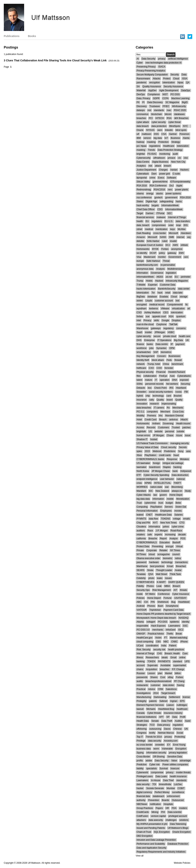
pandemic (142, 83)
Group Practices (145, 808)
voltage (177, 519)
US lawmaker (143, 463)
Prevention (154, 800)
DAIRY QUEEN (176, 582)
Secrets (183, 447)
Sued (188, 721)
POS (183, 539)
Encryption (181, 749)
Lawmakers (174, 626)
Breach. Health (172, 654)
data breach (143, 126)
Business (175, 138)
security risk (159, 650)
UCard (140, 646)
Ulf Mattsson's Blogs (178, 828)
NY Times (175, 550)
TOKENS (166, 519)
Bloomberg (177, 487)
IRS (171, 388)
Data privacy (164, 725)
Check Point (160, 388)
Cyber (140, 63)
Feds (169, 360)
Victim (158, 638)
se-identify (142, 253)
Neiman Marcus (166, 733)
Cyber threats (154, 713)
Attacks (157, 79)
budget (169, 503)
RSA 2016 (142, 186)
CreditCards (143, 812)
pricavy (168, 737)
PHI (163, 812)
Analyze (174, 539)
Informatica (154, 527)
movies (178, 511)
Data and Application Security (151, 848)
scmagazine (164, 554)
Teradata (141, 574)
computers (152, 412)
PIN (153, 602)
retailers (141, 535)
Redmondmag (144, 190)
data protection (159, 126)
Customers (164, 427)
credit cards (165, 455)
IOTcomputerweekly (180, 182)
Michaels (151, 709)
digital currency (144, 792)
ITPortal (160, 213)
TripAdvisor (155, 610)
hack (160, 293)
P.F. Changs (178, 669)
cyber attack (143, 122)
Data (184, 75)
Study (188, 491)
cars (186, 257)
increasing (170, 535)
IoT (166, 138)
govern (163, 495)
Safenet (163, 701)
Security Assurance (173, 86)
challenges (171, 820)
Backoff (176, 542)
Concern (161, 356)
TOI (154, 784)
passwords (142, 677)
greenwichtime (160, 182)
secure (157, 336)
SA (138, 86)
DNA (175, 380)
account (141, 665)
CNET (149, 515)
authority (141, 800)
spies (139, 451)
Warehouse (142, 328)
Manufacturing (144, 697)
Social (180, 733)
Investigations (144, 693)
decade (182, 535)
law (155, 495)
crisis (139, 483)
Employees (166, 511)
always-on (177, 491)
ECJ (168, 245)
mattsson (147, 134)
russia (178, 392)
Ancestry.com (171, 741)
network (141, 364)
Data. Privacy (143, 98)
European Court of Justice (150, 245)
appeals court (159, 316)
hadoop (140, 142)
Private (140, 550)
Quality (160, 400)
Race (150, 531)
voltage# (151, 622)
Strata (150, 570)
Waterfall (141, 90)
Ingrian (174, 701)
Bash (160, 606)
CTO (182, 523)
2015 (147, 451)
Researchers (152, 657)
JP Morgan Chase (161, 471)
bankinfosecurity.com (147, 265)
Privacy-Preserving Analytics (151, 71)
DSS (156, 134)
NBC (166, 642)
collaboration (150, 376)
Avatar (178, 570)
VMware (165, 309)
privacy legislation (178, 753)
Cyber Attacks (144, 495)
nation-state (156, 487)
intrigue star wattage (173, 463)
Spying (140, 753)
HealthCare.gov (144, 638)
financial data (143, 796)
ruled (165, 241)
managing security (180, 443)
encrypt (170, 546)
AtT (175, 590)
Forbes (165, 249)
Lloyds (149, 301)
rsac (169, 110)
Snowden (142, 392)
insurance (142, 400)
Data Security (149, 59)
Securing (185, 384)
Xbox (139, 455)
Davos (167, 729)
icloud (152, 554)
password (141, 562)
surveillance (178, 792)
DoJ (171, 186)
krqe (179, 225)
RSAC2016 (159, 190)
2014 (156, 693)
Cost (163, 677)
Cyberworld (142, 772)
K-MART (161, 582)
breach (167, 166)
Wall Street (162, 574)
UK (187, 340)
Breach (163, 420)
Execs (161, 178)
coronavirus (142, 114)
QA (188, 83)
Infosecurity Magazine (177, 281)
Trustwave (155, 106)
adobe (149, 761)
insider (148, 332)
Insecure (175, 768)
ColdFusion (142, 816)
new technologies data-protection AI (163, 63)
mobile (170, 499)
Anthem (156, 424)
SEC (170, 213)
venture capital (158, 816)
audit (175, 154)
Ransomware (143, 79)
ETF (139, 475)
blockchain (157, 114)
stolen (140, 301)
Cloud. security (169, 447)
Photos (150, 586)
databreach (158, 796)
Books (32, 36)
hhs (160, 416)
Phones (151, 606)
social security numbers (161, 392)
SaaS (139, 332)
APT (161, 717)
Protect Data (143, 546)
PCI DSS (175, 94)
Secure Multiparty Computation (152, 75)
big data (158, 138)
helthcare (141, 368)
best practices (157, 566)
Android (140, 606)
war (167, 487)
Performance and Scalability (151, 844)
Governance (157, 273)
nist (149, 110)
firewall (178, 360)
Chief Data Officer (146, 209)
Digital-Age (151, 201)
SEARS (140, 570)
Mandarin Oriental (174, 416)
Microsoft (173, 233)
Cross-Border (143, 757)
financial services (145, 217)
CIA (146, 602)
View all (140, 856)
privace (171, 158)
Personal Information (147, 511)
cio (179, 158)
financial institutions (146, 717)
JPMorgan (160, 332)
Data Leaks (161, 776)
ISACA (162, 67)
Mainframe (142, 566)
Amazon (141, 237)
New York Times (168, 523)
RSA (169, 118)
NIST (165, 94)
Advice (152, 689)
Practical (141, 689)
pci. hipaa (141, 146)
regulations (155, 146)
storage (184, 297)
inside (140, 594)
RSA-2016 (185, 198)
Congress (141, 733)
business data (144, 749)
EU (147, 221)
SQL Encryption (162, 832)
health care (185, 336)
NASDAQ (183, 618)
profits (140, 761)
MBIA (167, 586)
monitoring (165, 154)
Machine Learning (180, 98)
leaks (160, 578)
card (169, 396)
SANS (163, 237)
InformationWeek (170, 205)
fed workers (172, 384)
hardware (154, 562)
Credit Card (150, 420)
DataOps (186, 90)
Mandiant (141, 491)
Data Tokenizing (178, 824)
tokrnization (177, 312)
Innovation (142, 404)
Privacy (147, 320)
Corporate (152, 550)
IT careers (159, 408)
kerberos (154, 309)
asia (188, 451)
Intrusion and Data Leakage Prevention (156, 840)
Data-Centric (143, 162)
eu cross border (144, 745)
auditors (141, 531)
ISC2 (181, 630)
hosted (154, 439)
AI (138, 59)
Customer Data (168, 285)
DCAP (153, 253)
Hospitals (168, 804)
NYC (185, 126)
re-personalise (168, 265)
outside (180, 431)
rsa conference (144, 198)
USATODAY (180, 598)
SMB (171, 237)
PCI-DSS (163, 622)
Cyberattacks (184, 376)
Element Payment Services (150, 705)
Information (142, 273)
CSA (164, 134)
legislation (171, 273)
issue (188, 435)
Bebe (178, 503)
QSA (151, 574)
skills (156, 320)
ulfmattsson (159, 158)
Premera (152, 416)
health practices (176, 650)
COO (159, 368)
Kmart (170, 566)
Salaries (179, 515)
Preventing (157, 546)
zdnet (139, 229)
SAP (156, 352)
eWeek (184, 245)
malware (161, 217)
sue (148, 316)
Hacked (159, 281)
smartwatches (144, 352)
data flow (153, 519)
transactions (181, 562)
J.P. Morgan (162, 531)
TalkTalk (173, 324)
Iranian (174, 170)
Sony (181, 451)
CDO (160, 209)
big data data (143, 499)
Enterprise (150, 340)
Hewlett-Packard (177, 372)
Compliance (154, 94)
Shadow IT (142, 439)
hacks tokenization (146, 289)
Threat (166, 261)
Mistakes (184, 459)
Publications (12, 36)
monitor (162, 257)
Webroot (157, 451)
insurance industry (173, 713)
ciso (186, 158)
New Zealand (162, 491)
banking (141, 661)
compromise (157, 772)
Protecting (180, 737)
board (170, 400)
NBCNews (142, 804)
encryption (154, 83)
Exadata (164, 297)
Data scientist (175, 812)
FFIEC (166, 106)
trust (161, 503)
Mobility (140, 416)
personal (170, 431)
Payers (159, 808)
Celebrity (141, 578)
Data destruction (180, 475)
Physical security (145, 372)
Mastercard (149, 257)
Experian (153, 285)
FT (166, 638)
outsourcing (155, 729)
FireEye (163, 376)
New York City (178, 162)
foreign (157, 463)
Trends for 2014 (154, 737)
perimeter (186, 277)
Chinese (178, 729)
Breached (181, 566)
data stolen (169, 685)
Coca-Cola (178, 412)
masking (151, 142)
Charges (163, 170)
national (181, 479)
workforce (142, 348)
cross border (160, 233)
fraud (176, 455)
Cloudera (141, 527)
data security (155, 741)
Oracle (140, 130)
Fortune (167, 598)
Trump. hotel (154, 364)
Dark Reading (144, 233)
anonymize (177, 249)
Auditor (178, 721)
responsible (142, 626)
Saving (180, 685)
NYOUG (150, 130)
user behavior (167, 479)
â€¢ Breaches (181, 118)
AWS (175, 245)
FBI (186, 392)
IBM (139, 138)
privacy (162, 59)
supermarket (180, 665)
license (186, 697)
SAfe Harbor (153, 241)
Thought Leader (164, 570)
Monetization (183, 499)
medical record (157, 305)
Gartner (173, 134)
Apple (179, 186)
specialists (151, 768)
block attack (158, 360)
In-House (156, 780)
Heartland (181, 388)
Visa (139, 257)
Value (174, 761)
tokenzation (183, 146)
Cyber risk (155, 765)
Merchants (178, 408)
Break (179, 634)
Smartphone (172, 606)
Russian (141, 673)
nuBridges (182, 705)
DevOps (141, 94)
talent (139, 380)
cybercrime (150, 503)
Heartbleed (184, 602)
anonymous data (145, 269)
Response (172, 459)
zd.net (169, 277)
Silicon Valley (143, 182)
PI (143, 102)
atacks (160, 194)
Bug (173, 602)
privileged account (178, 816)
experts (158, 535)
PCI (151, 118)
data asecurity (156, 820)
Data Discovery (155, 102)
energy (150, 194)
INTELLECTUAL (162, 483)
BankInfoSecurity (167, 289)
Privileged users (145, 776)
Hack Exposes (158, 626)
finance (140, 344)
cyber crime (178, 527)
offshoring (142, 729)
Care (185, 654)
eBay (170, 677)
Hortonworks (143, 249)
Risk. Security (144, 650)
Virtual (179, 546)
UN (186, 729)
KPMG (148, 483)
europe (140, 261)
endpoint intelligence (147, 479)
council (176, 554)
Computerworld (175, 305)
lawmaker (141, 467)
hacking (177, 467)
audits (140, 681)
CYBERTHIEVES (145, 582)
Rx (168, 408)
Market (169, 673)
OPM (172, 348)
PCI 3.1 (140, 412)
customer (155, 685)
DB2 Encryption (144, 836)
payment (180, 344)
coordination (152, 646)
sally (152, 400)
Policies (140, 598)
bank (175, 471)
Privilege (141, 741)
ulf (138, 134)
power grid (165, 174)
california (141, 539)
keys (173, 229)
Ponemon (184, 134)
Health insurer (183, 424)
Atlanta (140, 622)
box (150, 388)
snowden (160, 745)
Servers (169, 507)
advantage (185, 761)
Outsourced (178, 800)
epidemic (175, 622)
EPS (182, 701)
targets (155, 205)
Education (165, 542)
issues (168, 578)
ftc (187, 305)
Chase (170, 435)
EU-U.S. (169, 221)
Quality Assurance (152, 86)
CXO (151, 368)
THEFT (177, 483)
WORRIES (142, 487)
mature (149, 380)
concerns (181, 328)
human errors (143, 435)
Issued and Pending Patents (151, 828)
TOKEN (151, 661)
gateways (156, 328)
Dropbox (176, 320)
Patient (173, 646)
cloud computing (145, 642)
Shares (154, 677)
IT (156, 380)
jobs (151, 348)
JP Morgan (158, 435)
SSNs (140, 384)
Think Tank (175, 574)
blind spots (181, 130)
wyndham (141, 309)
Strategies (142, 725)
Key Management (145, 356)
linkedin (169, 130)
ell (189, 309)
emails (186, 519)
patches (186, 427)
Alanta (186, 138)
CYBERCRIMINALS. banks (150, 459)
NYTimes (141, 554)
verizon (147, 138)
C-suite (176, 174)
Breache (153, 539)
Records (151, 427)
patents (153, 701)
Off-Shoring (159, 757)
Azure (179, 435)
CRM (160, 689)
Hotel (139, 420)
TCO (152, 725)
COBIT (181, 788)
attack (158, 166)
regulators (157, 221)
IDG (186, 225)
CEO (166, 312)
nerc (170, 190)
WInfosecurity (179, 106)
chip (148, 396)
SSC (185, 626)
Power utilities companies (175, 765)
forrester (169, 368)
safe (150, 535)
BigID (185, 102)
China (166, 364)
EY (169, 745)
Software (171, 178)
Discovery (142, 106)
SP (168, 717)
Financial (161, 372)
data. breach (143, 225)
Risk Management (162, 590)
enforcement (173, 796)
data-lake (178, 293)
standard (177, 661)
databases (179, 114)
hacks (179, 201)
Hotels (149, 281)
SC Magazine (172, 102)
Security (175, 75)
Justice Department (146, 170)
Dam (154, 174)
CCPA (165, 98)
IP (172, 344)
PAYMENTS (164, 661)
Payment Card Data (173, 610)
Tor (153, 293)
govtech (158, 198)
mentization (161, 229)
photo (151, 578)
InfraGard (171, 630)
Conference (164, 594)
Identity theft (143, 360)
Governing (168, 424)
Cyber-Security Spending (156, 475)
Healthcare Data (163, 515)
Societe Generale (155, 788)
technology (158, 396)
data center (184, 289)
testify (152, 733)
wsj (189, 237)
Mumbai (171, 788)
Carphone (161, 324)
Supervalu (152, 665)
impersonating (169, 404)
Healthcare (169, 146)
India (164, 646)
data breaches (144, 408)
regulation (178, 725)
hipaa (180, 83)
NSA (171, 316)
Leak (159, 586)
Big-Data (179, 340)
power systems (173, 194)
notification (155, 804)
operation (165, 380)
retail (168, 293)
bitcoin (168, 114)
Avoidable (166, 665)
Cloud (176, 79)
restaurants (142, 685)
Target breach (168, 693)
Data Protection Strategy (170, 150)
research (154, 404)
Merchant (165, 412)
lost (177, 301)
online (182, 657)
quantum (181, 316)
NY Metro (150, 594)
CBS (158, 642)
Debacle (141, 388)
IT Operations (164, 340)
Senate (155, 721)
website (159, 431)
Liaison (170, 705)
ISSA (185, 79)
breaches (141, 118)
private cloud (170, 336)
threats (183, 590)
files (139, 376)
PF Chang (179, 681)
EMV (181, 253)
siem (160, 130)
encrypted (142, 305)
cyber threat (174, 122)
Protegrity (141, 701)
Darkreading (160, 697)
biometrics (166, 352)
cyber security (159, 122)
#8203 (160, 277)
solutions (184, 820)
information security (156, 753)
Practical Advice (156, 634)
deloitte (140, 241)
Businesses (174, 356)
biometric (168, 558)
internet (181, 237)
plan (160, 673)
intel (139, 320)
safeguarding (166, 201)
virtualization (178, 309)
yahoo (166, 527)
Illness (140, 657)
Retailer (163, 550)
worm (156, 749)
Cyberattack (143, 174)
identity (186, 622)
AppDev (152, 90)
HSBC (171, 332)
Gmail (173, 657)
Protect (167, 79)
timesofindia (165, 784)
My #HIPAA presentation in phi (152, 824)
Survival (164, 768)
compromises (159, 225)
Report (163, 539)
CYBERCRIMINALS (147, 542)
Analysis (160, 269)
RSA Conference (158, 186)
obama (140, 194)
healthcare (182, 709)
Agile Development (169, 90)
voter (171, 225)
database (152, 297)
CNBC (174, 642)
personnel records (154, 384)
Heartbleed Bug (166, 709)
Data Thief (168, 780)
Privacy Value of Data (147, 447)
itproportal (142, 178)
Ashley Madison (152, 312)
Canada (141, 713)
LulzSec (178, 784)
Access (140, 427)
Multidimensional (176, 269)
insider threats (183, 772)
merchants (158, 630)
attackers (141, 820)
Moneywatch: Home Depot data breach (156, 618)
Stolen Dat (181, 507)
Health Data (143, 721)
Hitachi (184, 420)
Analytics (141, 166)
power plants (182, 190)
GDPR (156, 98)
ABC (139, 602)
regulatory (168, 328)
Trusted (176, 427)
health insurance (178, 776)
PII (138, 102)
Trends (151, 150)
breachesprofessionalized (158, 681)
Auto (172, 376)
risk (150, 166)
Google (165, 320)
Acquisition (152, 669)
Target (140, 213)
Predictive (142, 765)
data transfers (183, 221)
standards (159, 110)
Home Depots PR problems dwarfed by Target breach (163, 614)
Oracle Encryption (182, 832)
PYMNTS (141, 519)
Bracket (178, 396)
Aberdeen (186, 233)
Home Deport (154, 598)
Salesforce (171, 689)
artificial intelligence (178, 59)
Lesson (151, 673)
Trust (139, 503)
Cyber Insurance (181, 594)
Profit (183, 717)
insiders (183, 808)
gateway (172, 253)
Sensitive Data (175, 757)
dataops (141, 110)
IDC (151, 491)
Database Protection (178, 844)
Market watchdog (179, 638)
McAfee (182, 229)
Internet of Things (177, 217)
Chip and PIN (143, 523)
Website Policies (182, 863)
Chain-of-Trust (144, 832)
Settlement (174, 697)
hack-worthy (143, 205)
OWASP (141, 634)
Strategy (176, 142)
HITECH (160, 118)
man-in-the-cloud (145, 324)
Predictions (170, 451)
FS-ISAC (152, 154)
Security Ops (143, 590)
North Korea (143, 471)
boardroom (155, 467)
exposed (184, 380)
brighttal (141, 154)
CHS (160, 654)
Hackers (184, 170)
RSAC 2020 (180, 110)
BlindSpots (175, 126)
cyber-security (144, 336)
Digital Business (160, 162)
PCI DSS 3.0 (143, 630)
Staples (167, 467)
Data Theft (167, 721)
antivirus (173, 420)
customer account (164, 301)
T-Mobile (141, 285)
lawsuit (140, 709)
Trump (140, 281)
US (150, 431)
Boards (165, 800)
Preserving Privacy (146, 67)
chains (140, 669)
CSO (139, 312)
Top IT (140, 737)
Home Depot (176, 495)
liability (140, 768)
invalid (173, 241)
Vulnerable (167, 749)
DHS (139, 340)
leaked (140, 515)
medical (149, 229)
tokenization (169, 83)
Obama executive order (148, 558)
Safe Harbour (153, 261)
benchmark (177, 364)
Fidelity (140, 586)
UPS (187, 661)
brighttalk (141, 431)
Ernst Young (179, 745)
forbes (140, 316)
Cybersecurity (144, 158)
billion (178, 673)
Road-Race (176, 531)
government (171, 198)
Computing (142, 507)
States (140, 201)
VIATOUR (142, 610)
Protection (163, 142)
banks (150, 344)
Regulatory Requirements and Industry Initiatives (161, 852)
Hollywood (186, 471)
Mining (155, 812)
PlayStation (151, 455)
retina (178, 558)
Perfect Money (162, 792)
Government (175, 257)
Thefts (170, 634)
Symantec (161, 348)
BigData (141, 297)
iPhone (184, 642)
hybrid (140, 396)
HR (167, 808)
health (140, 221)
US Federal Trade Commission (152, 443)
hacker (140, 788)
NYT (155, 523)
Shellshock (163, 602)
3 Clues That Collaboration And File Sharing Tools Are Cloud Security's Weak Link (55, 60)
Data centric (162, 344)
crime (152, 178)
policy (162, 253)
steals (165, 657)
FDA (174, 808)
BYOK (155, 249)
